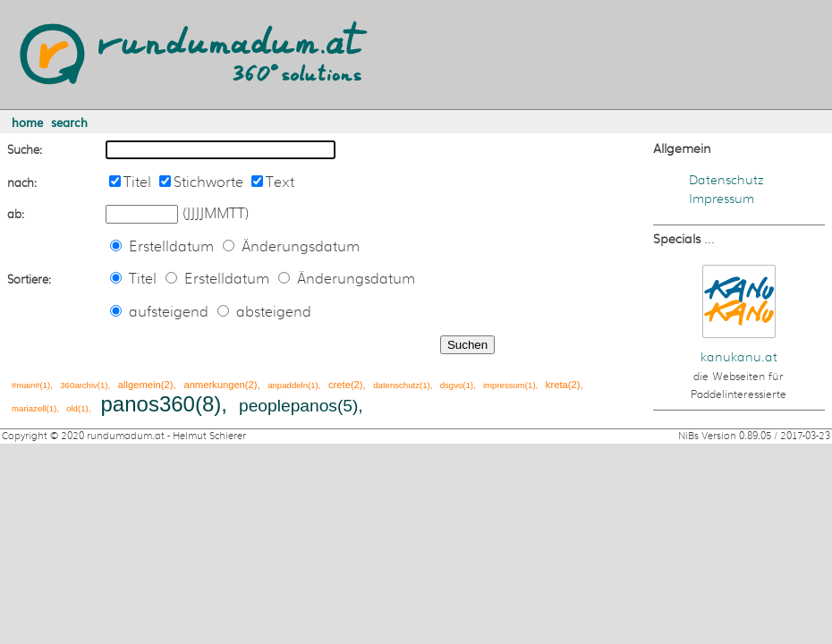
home (27, 122)
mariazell (29, 408)
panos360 (148, 404)
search (69, 122)
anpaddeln (288, 385)
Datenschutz (726, 180)
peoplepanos (288, 406)
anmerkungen (214, 385)
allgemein (140, 385)
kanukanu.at (739, 357)
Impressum (722, 199)
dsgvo (452, 385)
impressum (504, 385)
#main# (25, 385)
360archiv (79, 385)
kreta (557, 385)
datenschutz (396, 385)
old (72, 408)
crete (340, 385)
